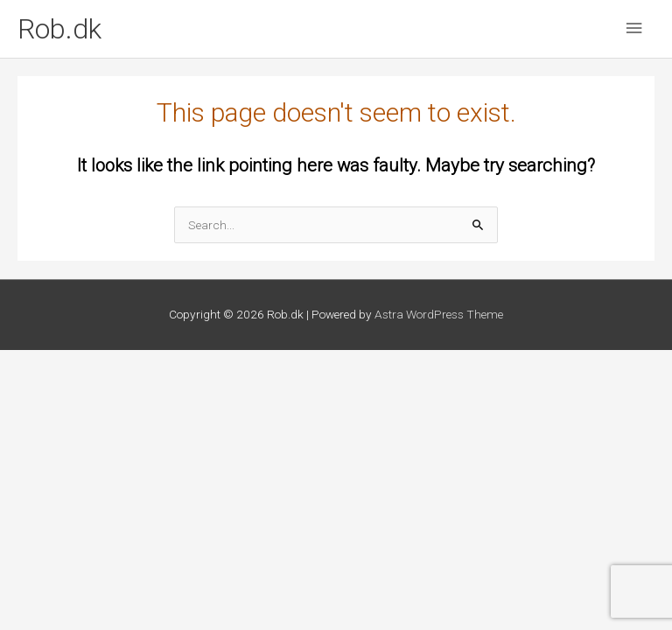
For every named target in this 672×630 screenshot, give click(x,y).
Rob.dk (59, 29)
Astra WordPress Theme (439, 314)
